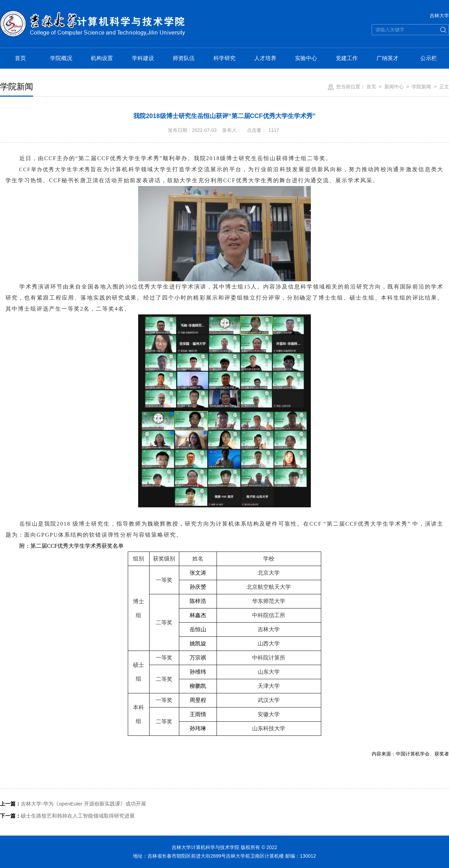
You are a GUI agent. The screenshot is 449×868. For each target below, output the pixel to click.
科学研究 (224, 58)
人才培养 (265, 58)
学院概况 (61, 58)
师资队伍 (184, 58)
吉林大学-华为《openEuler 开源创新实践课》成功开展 (73, 804)
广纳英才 (388, 58)
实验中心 (306, 58)
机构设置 (102, 58)
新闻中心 (394, 87)
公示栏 (429, 58)
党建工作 (347, 58)
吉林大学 (439, 16)
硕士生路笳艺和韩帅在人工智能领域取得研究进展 (67, 816)
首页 (20, 58)
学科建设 (143, 58)
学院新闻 (421, 87)
